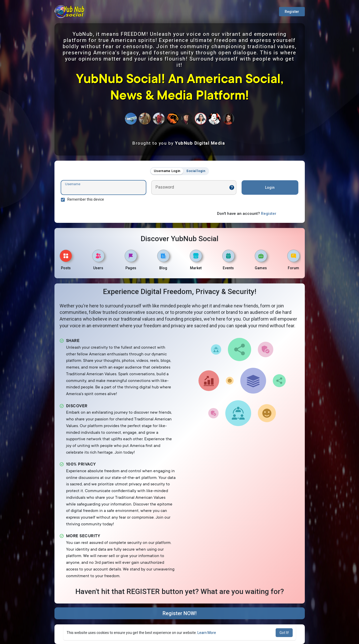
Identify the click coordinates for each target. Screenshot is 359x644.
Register (292, 12)
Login (270, 188)
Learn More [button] (207, 633)
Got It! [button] (284, 633)
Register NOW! (180, 613)
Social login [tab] (196, 171)
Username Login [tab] (167, 171)
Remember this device (86, 199)
